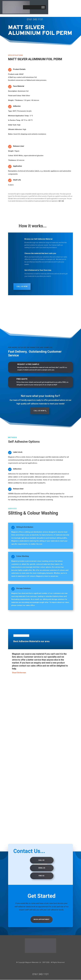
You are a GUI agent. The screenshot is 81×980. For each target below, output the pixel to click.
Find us (41, 876)
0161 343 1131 (35, 19)
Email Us (42, 868)
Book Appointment (42, 920)
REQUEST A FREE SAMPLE (28, 364)
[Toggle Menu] (43, 7)
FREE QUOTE (22, 379)
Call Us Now (22, 286)
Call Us (41, 860)
